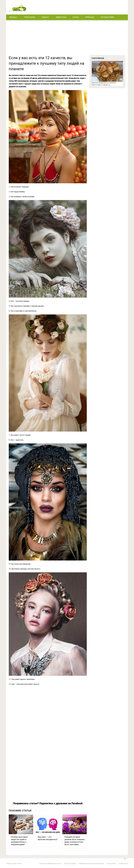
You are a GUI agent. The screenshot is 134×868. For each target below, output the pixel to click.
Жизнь (13, 17)
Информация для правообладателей (91, 864)
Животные (61, 17)
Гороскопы (29, 17)
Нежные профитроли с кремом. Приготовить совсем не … (104, 84)
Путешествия (107, 17)
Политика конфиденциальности (50, 864)
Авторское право (70, 864)
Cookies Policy (123, 864)
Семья (45, 17)
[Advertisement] (67, 39)
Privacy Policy (111, 864)
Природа (90, 17)
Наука (76, 17)
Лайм (8, 864)
